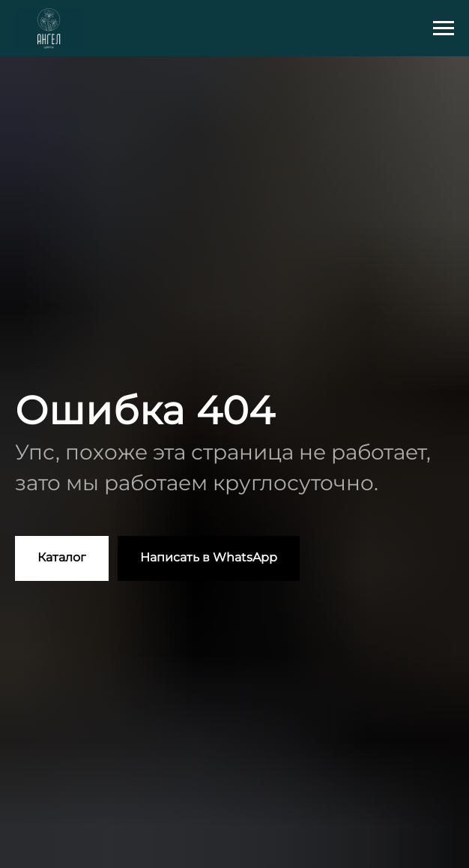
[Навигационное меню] (444, 28)
